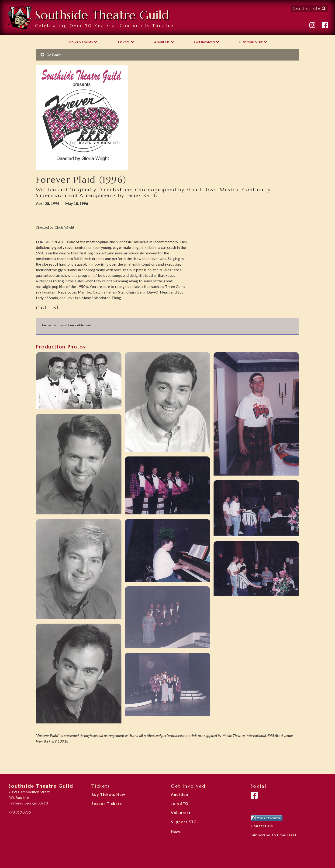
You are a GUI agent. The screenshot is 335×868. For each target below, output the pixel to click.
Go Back (51, 55)
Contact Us (262, 826)
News (176, 831)
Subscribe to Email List (274, 835)
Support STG (184, 822)
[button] (83, 42)
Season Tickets (107, 803)
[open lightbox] (79, 381)
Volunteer (181, 812)
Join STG (180, 803)
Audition (180, 794)
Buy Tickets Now (108, 794)
